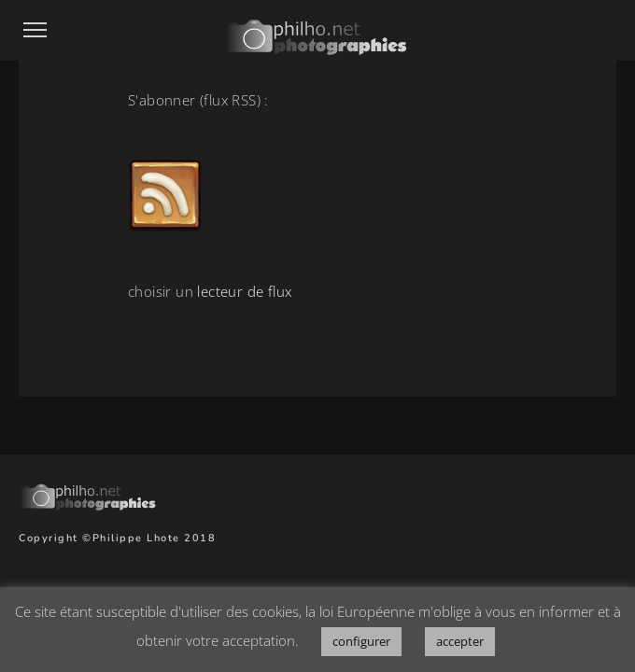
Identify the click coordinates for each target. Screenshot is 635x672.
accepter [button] (460, 641)
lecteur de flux (244, 291)
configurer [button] (361, 641)
